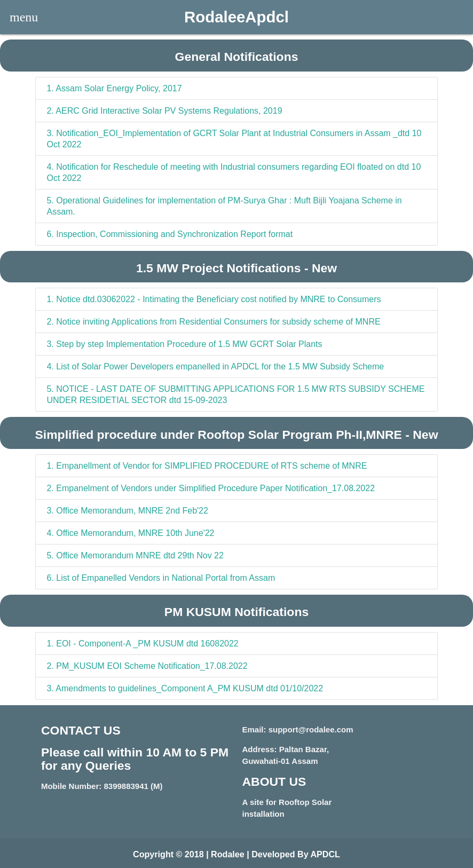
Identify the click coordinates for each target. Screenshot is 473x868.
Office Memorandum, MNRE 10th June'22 (130, 533)
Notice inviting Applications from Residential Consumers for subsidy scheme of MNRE (213, 322)
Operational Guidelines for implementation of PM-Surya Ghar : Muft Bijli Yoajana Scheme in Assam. (224, 206)
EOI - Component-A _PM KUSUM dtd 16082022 (142, 644)
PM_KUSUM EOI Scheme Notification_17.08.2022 (147, 666)
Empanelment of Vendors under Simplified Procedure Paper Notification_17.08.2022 (211, 488)
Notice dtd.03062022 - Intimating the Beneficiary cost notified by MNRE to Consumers (214, 299)
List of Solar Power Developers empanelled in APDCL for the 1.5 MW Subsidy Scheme (215, 366)
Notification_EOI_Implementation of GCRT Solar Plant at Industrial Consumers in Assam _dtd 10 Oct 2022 (234, 139)
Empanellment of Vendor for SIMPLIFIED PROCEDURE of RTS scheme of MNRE (207, 466)
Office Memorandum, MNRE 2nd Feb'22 (127, 511)
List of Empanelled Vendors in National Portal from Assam (161, 578)
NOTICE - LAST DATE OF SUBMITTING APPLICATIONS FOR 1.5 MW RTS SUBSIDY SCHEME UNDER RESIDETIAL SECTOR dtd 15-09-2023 (235, 394)
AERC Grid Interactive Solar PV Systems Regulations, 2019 (164, 111)
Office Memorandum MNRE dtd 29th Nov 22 (135, 555)
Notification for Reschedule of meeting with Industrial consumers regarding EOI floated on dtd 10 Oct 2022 (234, 172)
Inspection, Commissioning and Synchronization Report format (170, 234)
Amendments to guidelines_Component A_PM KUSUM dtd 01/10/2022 (185, 688)
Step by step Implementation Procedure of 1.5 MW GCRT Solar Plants (184, 344)
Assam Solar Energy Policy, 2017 (114, 88)
